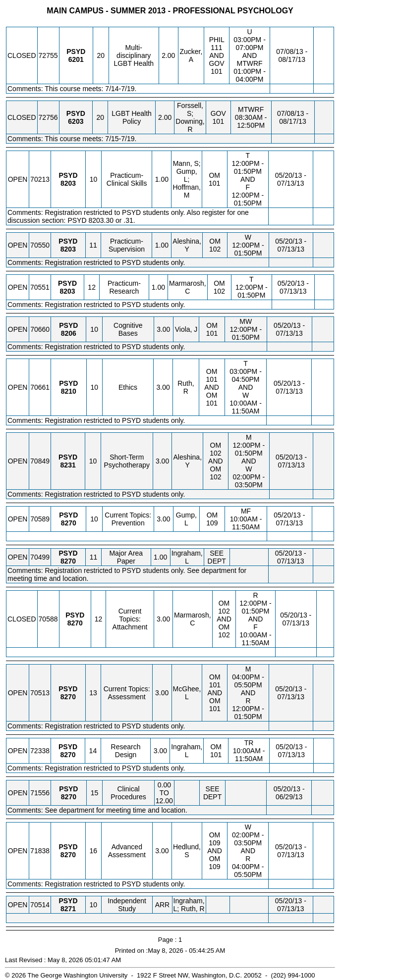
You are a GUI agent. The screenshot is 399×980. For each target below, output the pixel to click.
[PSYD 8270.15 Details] (69, 797)
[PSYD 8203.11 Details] (68, 249)
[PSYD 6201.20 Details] (76, 59)
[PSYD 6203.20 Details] (76, 121)
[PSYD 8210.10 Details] (69, 391)
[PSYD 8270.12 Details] (75, 623)
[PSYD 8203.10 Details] (68, 183)
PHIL (217, 40)
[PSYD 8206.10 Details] (69, 333)
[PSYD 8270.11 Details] (68, 561)
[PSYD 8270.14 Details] (68, 755)
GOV (216, 63)
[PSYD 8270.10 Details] (69, 523)
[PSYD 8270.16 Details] (68, 855)
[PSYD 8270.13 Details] (68, 697)
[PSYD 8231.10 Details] (68, 465)
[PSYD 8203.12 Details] (68, 291)
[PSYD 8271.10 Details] (68, 909)
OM (214, 175)
